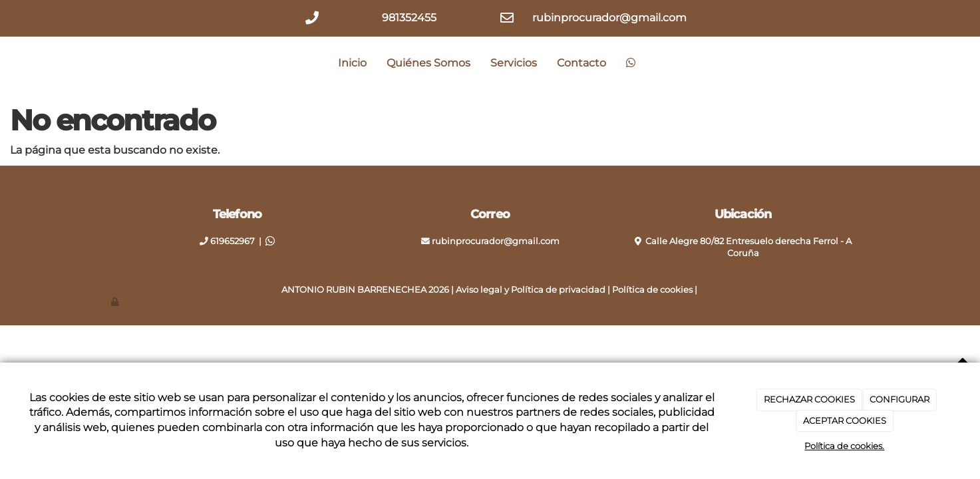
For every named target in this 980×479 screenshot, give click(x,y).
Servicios (514, 63)
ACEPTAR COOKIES (845, 420)
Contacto (581, 63)
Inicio (352, 63)
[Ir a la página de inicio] (108, 63)
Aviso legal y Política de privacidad (531, 290)
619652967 (233, 241)
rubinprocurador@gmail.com (496, 241)
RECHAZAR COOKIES (809, 399)
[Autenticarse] (116, 302)
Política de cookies (652, 290)
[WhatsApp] (631, 63)
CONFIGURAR (899, 399)
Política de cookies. (844, 446)
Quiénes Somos (428, 63)
